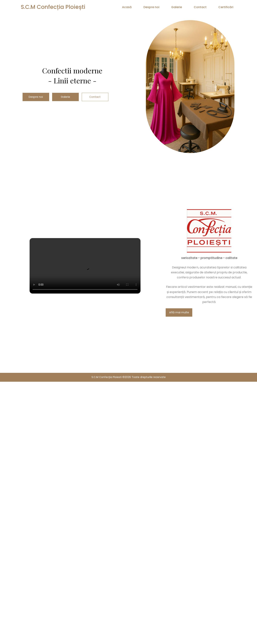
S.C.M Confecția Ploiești (53, 7)
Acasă (127, 7)
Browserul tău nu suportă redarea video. (85, 266)
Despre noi (151, 7)
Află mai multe (179, 312)
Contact (200, 7)
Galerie (177, 7)
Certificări (226, 7)
